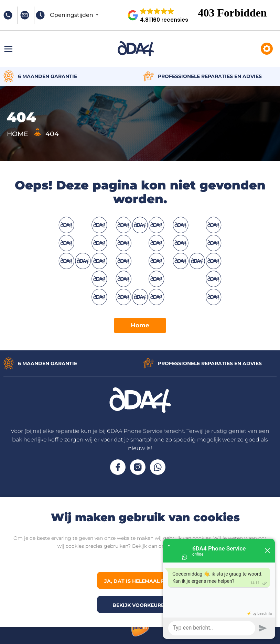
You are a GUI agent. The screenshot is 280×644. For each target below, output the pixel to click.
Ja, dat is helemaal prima (141, 581)
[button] (161, 15)
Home (140, 325)
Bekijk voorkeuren (140, 605)
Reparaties (267, 49)
